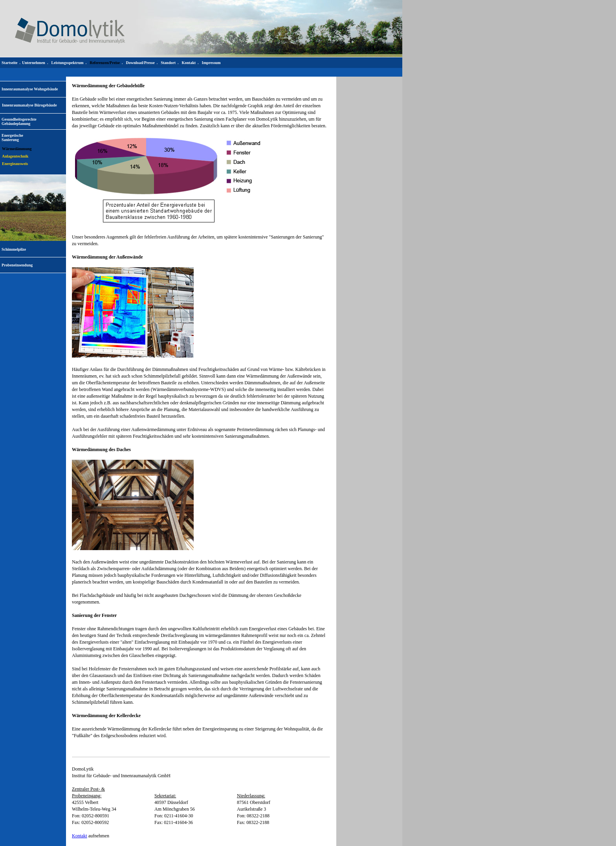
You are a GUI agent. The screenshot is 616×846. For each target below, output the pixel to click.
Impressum (211, 63)
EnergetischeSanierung (12, 138)
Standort (168, 63)
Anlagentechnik (15, 156)
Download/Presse (140, 63)
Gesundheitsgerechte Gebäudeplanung (19, 121)
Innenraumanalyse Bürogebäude (29, 105)
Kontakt (80, 836)
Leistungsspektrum (67, 63)
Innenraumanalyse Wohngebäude (30, 89)
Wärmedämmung (17, 149)
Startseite (10, 63)
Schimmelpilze (14, 249)
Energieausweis (15, 164)
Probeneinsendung (17, 265)
